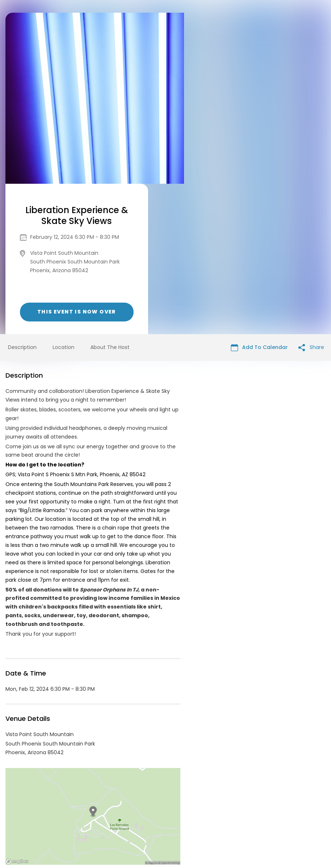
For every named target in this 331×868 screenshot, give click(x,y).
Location (64, 197)
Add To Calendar (259, 197)
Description (22, 197)
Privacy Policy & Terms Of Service (152, 813)
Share (311, 197)
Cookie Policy (267, 813)
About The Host (110, 197)
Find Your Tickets (222, 813)
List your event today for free (211, 804)
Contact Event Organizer (71, 813)
